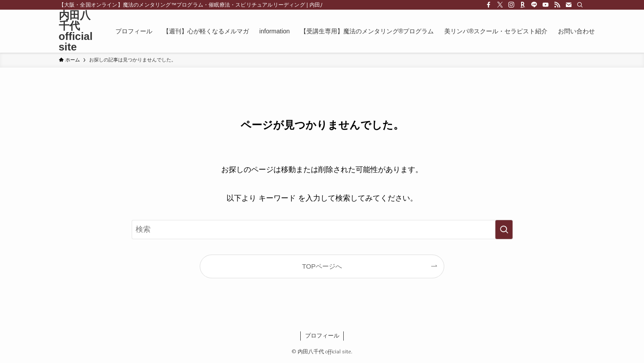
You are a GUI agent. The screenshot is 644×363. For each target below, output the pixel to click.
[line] (534, 5)
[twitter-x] (500, 5)
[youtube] (546, 5)
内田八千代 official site (76, 31)
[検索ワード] (322, 230)
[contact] (568, 5)
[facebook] (489, 5)
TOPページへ (322, 266)
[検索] (580, 5)
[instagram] (511, 5)
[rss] (557, 5)
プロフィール (322, 336)
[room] (523, 5)
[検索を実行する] (504, 230)
